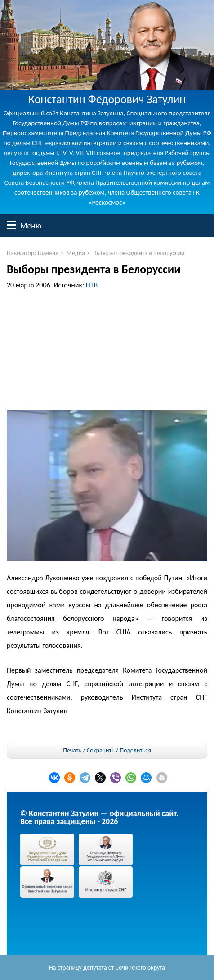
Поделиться (135, 751)
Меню (11, 225)
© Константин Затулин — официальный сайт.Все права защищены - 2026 (99, 817)
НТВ (92, 285)
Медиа (76, 253)
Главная (48, 253)
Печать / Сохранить (89, 750)
